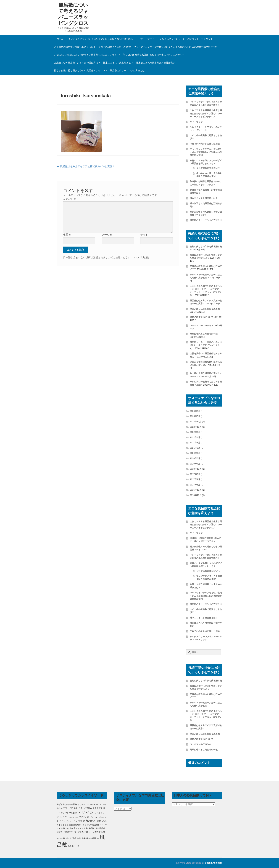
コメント (70, 199)
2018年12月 (196, 469)
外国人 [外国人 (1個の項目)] (92, 828)
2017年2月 (195, 479)
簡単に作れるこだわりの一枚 (204, 334)
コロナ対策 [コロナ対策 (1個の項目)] (98, 808)
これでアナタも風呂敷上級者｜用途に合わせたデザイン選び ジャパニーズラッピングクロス (206, 113)
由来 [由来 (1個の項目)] (84, 838)
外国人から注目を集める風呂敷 (205, 309)
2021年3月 (195, 448)
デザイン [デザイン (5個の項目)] (86, 812)
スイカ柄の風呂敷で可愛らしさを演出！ (75, 47)
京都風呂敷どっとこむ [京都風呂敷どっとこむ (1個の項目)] (79, 825)
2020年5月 (195, 458)
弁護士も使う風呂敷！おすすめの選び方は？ (77, 63)
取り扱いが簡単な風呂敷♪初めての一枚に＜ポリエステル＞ (154, 55)
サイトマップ (147, 39)
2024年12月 (196, 422)
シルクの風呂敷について (208, 168)
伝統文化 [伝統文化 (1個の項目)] (65, 828)
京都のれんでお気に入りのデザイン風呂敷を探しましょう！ (85, 55)
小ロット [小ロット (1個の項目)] (88, 832)
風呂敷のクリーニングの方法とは (127, 70)
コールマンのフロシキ (201, 325)
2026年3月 (195, 411)
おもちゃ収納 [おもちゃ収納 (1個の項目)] (71, 804)
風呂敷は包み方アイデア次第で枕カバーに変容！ (87, 166)
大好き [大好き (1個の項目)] (60, 832)
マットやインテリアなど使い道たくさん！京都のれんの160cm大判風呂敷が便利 (176, 47)
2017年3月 (195, 474)
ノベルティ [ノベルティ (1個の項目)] (100, 813)
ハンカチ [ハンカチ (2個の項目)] (62, 817)
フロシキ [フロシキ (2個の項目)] (84, 817)
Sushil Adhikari (213, 863)
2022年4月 (195, 437)
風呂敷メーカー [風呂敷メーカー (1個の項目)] (74, 846)
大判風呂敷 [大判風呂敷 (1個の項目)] (100, 828)
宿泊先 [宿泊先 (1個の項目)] (81, 832)
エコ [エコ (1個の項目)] (76, 808)
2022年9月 (195, 432)
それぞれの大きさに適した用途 (115, 47)
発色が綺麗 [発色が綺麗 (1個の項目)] (91, 838)
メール (107, 235)
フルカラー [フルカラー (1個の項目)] (73, 817)
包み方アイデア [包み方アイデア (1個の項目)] (77, 828)
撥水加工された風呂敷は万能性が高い (156, 63)
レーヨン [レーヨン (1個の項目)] (74, 821)
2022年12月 (196, 427)
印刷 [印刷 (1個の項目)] (86, 828)
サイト (144, 235)
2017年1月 (195, 485)
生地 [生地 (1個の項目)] (79, 838)
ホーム (60, 39)
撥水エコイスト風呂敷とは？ (118, 63)
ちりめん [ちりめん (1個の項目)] (81, 804)
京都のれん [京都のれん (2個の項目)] (90, 821)
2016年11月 (196, 495)
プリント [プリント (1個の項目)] (94, 817)
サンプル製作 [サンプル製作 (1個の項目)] (71, 813)
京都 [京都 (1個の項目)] (80, 821)
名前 (67, 235)
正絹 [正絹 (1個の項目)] (74, 838)
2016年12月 (196, 490)
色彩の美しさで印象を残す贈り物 (206, 247)
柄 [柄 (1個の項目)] (64, 838)
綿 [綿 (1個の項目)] (98, 838)
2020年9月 (195, 453)
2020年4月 (195, 464)
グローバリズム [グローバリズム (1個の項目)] (85, 808)
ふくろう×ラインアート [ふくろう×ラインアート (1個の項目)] (96, 804)
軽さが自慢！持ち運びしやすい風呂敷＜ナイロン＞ (81, 70)
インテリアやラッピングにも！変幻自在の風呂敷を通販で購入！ (102, 39)
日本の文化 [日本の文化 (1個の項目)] (98, 832)
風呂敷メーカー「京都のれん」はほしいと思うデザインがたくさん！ (206, 345)
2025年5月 (195, 416)
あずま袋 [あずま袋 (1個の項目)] (61, 804)
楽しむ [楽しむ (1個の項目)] (69, 838)
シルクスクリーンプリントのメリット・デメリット (186, 39)
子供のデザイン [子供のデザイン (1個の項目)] (70, 832)
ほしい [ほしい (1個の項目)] (60, 808)
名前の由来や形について (202, 317)
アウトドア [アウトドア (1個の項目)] (68, 808)
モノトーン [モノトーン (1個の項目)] (64, 821)
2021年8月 (195, 443)
